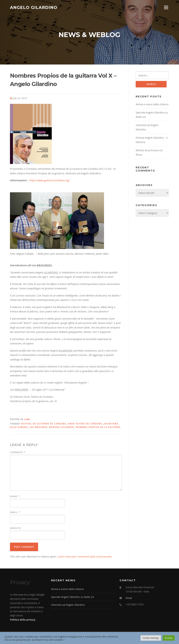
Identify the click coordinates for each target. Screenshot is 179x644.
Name (15, 497)
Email (15, 513)
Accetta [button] (169, 638)
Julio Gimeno (19, 428)
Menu (166, 7)
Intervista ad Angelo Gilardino (68, 605)
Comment (18, 453)
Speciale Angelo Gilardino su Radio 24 (72, 597)
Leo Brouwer (38, 428)
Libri (27, 420)
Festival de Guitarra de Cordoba (43, 424)
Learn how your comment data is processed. (85, 557)
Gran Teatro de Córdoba (85, 424)
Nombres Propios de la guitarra (98, 428)
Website (15, 529)
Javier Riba (111, 424)
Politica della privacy (23, 620)
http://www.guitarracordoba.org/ (50, 181)
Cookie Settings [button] (151, 638)
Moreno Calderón (61, 428)
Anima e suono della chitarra (152, 105)
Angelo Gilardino (34, 7)
